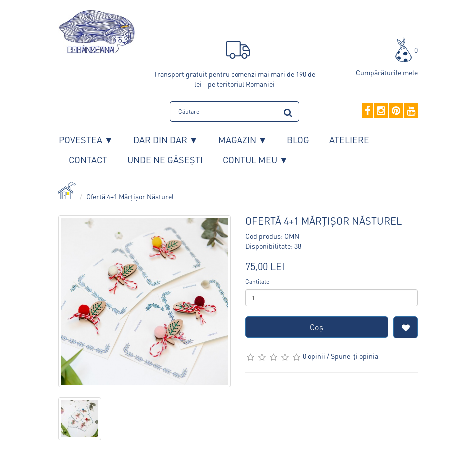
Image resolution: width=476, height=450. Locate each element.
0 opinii (314, 356)
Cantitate (257, 282)
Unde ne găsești (165, 159)
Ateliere (349, 139)
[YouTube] (411, 111)
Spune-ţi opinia (355, 356)
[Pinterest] (396, 111)
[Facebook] (367, 111)
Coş (317, 327)
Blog (298, 139)
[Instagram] (381, 111)
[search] (288, 111)
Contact (88, 159)
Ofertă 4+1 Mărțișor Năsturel (130, 196)
